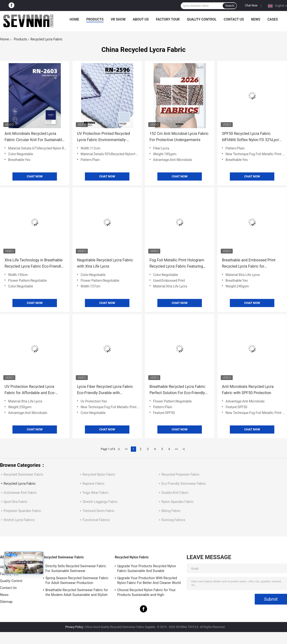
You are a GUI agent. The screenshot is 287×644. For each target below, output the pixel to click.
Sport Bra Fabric (16, 502)
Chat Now (251, 6)
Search (230, 6)
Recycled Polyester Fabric (180, 474)
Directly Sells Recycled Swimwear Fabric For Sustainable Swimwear (76, 568)
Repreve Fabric (94, 484)
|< (119, 449)
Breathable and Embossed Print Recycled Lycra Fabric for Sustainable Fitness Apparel (249, 264)
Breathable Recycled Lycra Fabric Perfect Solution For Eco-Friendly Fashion (177, 390)
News (256, 19)
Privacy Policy (74, 627)
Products (95, 19)
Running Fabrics (173, 520)
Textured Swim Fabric (99, 511)
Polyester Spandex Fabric (22, 511)
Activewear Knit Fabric (20, 493)
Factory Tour (168, 19)
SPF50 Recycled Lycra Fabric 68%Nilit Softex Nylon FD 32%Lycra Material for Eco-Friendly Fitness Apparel (251, 137)
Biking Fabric (171, 511)
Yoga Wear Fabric (96, 493)
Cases (273, 19)
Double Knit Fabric (175, 493)
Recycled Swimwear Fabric (23, 474)
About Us (141, 19)
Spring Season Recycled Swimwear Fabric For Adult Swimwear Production (77, 580)
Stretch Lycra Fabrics (19, 520)
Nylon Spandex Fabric (178, 502)
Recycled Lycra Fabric (20, 484)
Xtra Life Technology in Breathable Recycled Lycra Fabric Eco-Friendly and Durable (34, 264)
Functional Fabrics (96, 520)
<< (126, 449)
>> (176, 449)
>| (184, 449)
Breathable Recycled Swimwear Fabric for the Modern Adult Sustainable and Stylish (77, 592)
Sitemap (6, 602)
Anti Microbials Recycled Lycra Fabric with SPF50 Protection (248, 390)
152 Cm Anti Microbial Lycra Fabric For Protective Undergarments (179, 137)
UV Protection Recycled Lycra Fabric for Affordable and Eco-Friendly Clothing (30, 390)
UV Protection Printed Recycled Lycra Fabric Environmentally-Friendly (103, 137)
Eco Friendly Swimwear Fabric (184, 484)
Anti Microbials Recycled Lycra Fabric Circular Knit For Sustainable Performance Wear (34, 137)
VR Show (118, 19)
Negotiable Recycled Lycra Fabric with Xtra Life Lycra (105, 263)
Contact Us (234, 19)
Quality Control (202, 19)
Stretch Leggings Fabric (100, 502)
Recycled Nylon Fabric (99, 474)
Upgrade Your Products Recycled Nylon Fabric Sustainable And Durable (147, 568)
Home (74, 19)
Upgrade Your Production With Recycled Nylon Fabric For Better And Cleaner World (149, 580)
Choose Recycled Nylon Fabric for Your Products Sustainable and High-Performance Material (146, 593)
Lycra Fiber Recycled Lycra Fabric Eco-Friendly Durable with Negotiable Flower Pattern (105, 390)
